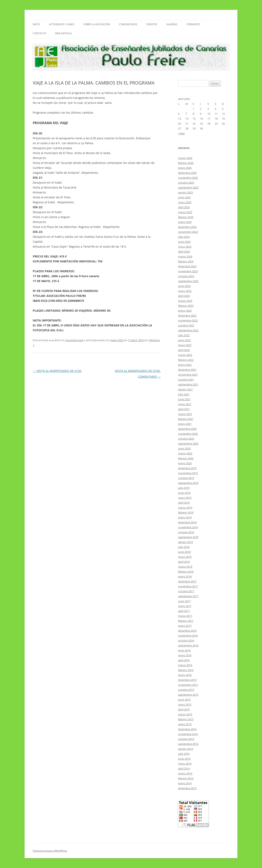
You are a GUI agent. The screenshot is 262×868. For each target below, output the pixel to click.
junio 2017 (184, 601)
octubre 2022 (186, 325)
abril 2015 (184, 709)
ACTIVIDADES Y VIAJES (62, 24)
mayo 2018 (185, 557)
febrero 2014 (186, 778)
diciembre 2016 (187, 631)
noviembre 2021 (188, 375)
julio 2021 (184, 394)
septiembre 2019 (188, 483)
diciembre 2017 (187, 581)
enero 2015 (185, 724)
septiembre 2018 (188, 537)
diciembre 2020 (187, 429)
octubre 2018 (186, 532)
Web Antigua (63, 33)
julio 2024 (184, 237)
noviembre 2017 (188, 586)
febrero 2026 (186, 163)
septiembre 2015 (188, 695)
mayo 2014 (185, 764)
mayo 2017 (185, 606)
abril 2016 (184, 660)
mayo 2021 (185, 404)
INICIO (36, 24)
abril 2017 (184, 611)
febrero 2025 (186, 217)
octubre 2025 (186, 183)
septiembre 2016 (188, 645)
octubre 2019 (186, 478)
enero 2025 (185, 222)
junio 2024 (184, 242)
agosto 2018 (185, 542)
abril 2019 (184, 503)
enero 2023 (185, 311)
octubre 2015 (186, 690)
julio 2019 (184, 488)
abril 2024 (184, 252)
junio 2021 (184, 399)
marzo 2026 (185, 158)
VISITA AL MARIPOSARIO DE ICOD (57, 371)
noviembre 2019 (188, 473)
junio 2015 (184, 700)
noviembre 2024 (188, 232)
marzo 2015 (185, 714)
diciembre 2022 (187, 316)
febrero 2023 (186, 306)
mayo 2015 (185, 704)
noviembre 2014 (188, 734)
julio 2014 (184, 754)
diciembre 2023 (187, 266)
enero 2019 (185, 517)
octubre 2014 (186, 739)
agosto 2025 (185, 192)
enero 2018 (185, 576)
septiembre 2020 (188, 444)
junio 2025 (184, 197)
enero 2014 (185, 783)
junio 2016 (184, 650)
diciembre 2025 (187, 173)
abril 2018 (184, 562)
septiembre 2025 (188, 188)
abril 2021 (184, 409)
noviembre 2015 (188, 685)
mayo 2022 (185, 345)
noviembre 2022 (188, 320)
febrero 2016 (186, 670)
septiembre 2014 (188, 744)
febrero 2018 (186, 572)
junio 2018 (184, 552)
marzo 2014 (185, 773)
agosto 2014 (185, 749)
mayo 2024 (185, 247)
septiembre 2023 (188, 281)
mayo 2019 (185, 498)
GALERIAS (172, 24)
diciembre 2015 (187, 680)
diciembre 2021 (187, 370)
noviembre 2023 (188, 271)
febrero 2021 (186, 419)
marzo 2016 (185, 665)
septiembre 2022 (188, 330)
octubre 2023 (186, 276)
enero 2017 (185, 626)
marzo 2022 (185, 355)
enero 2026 (185, 168)
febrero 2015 (186, 719)
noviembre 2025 (188, 178)
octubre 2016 (186, 640)
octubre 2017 (186, 591)
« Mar (181, 133)
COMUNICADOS (128, 24)
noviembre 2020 (188, 434)
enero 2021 (185, 424)
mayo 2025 (185, 202)
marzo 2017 (185, 616)
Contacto (39, 33)
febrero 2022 (186, 360)
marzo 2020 (185, 453)
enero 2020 (185, 463)
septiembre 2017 (188, 596)
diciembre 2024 (187, 227)
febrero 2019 (186, 512)
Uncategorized (74, 340)
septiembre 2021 (188, 384)
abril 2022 (184, 350)
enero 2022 (185, 365)
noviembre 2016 (188, 636)
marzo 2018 (185, 567)
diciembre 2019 (187, 468)
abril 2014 (184, 769)
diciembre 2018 (187, 522)
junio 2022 (184, 340)
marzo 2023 (185, 301)
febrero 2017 (186, 621)
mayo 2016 (185, 655)
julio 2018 (184, 547)
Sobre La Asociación (97, 24)
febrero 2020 (186, 458)
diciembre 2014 (187, 729)
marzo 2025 (185, 212)
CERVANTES (193, 24)
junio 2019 (184, 493)
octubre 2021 (186, 380)
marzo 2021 (185, 414)
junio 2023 (184, 286)
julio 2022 (184, 335)
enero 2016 (185, 675)
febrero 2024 (186, 261)
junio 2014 (184, 759)
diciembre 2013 (187, 788)
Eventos (152, 24)
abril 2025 (184, 207)
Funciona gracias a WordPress (50, 851)
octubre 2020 (186, 439)
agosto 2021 (185, 389)
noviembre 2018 (188, 527)
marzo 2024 (185, 256)
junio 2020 (184, 448)
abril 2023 (184, 296)
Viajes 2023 (117, 340)
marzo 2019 (185, 508)
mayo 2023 (185, 291)
